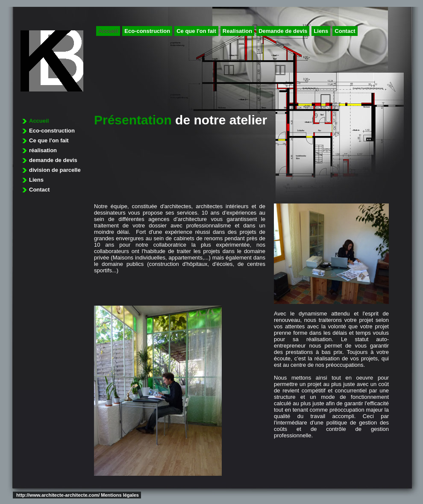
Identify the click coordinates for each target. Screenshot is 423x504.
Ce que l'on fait (196, 31)
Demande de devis (283, 31)
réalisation (43, 150)
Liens (321, 31)
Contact (345, 31)
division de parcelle (55, 170)
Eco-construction (147, 31)
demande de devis (53, 160)
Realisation (237, 31)
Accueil (108, 31)
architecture (52, 61)
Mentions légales (120, 495)
